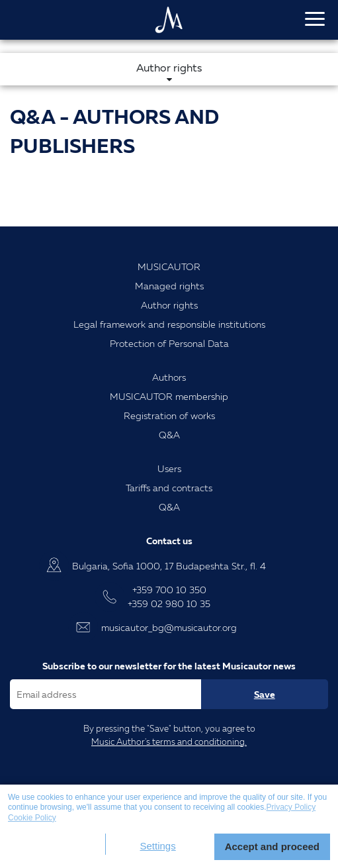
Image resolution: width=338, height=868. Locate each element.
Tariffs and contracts (169, 488)
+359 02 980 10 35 (169, 603)
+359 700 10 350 (169, 590)
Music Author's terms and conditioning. (169, 742)
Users (169, 468)
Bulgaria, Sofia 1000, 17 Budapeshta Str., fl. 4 (169, 566)
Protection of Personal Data (169, 343)
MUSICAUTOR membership (169, 396)
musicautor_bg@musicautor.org (169, 627)
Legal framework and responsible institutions (169, 324)
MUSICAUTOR (169, 266)
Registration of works (169, 415)
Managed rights (169, 286)
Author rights (169, 305)
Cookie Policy (32, 818)
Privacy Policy (291, 807)
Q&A (169, 435)
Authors (169, 377)
